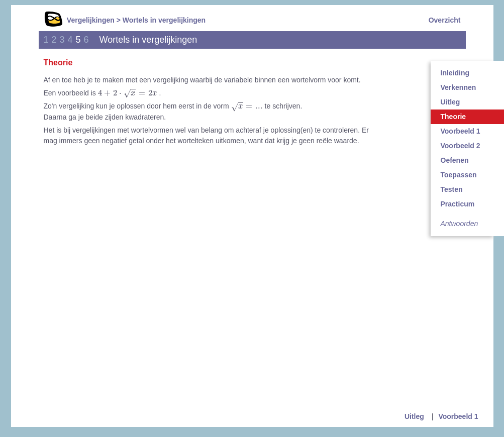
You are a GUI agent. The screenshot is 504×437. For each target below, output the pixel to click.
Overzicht (445, 20)
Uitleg (414, 416)
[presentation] (128, 94)
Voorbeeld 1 (458, 416)
